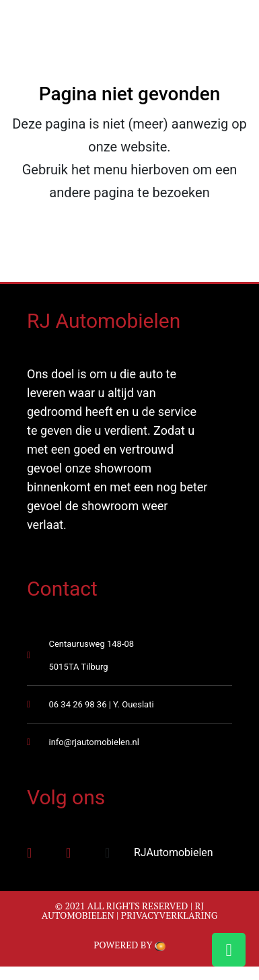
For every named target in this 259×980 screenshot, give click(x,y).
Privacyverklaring (170, 915)
